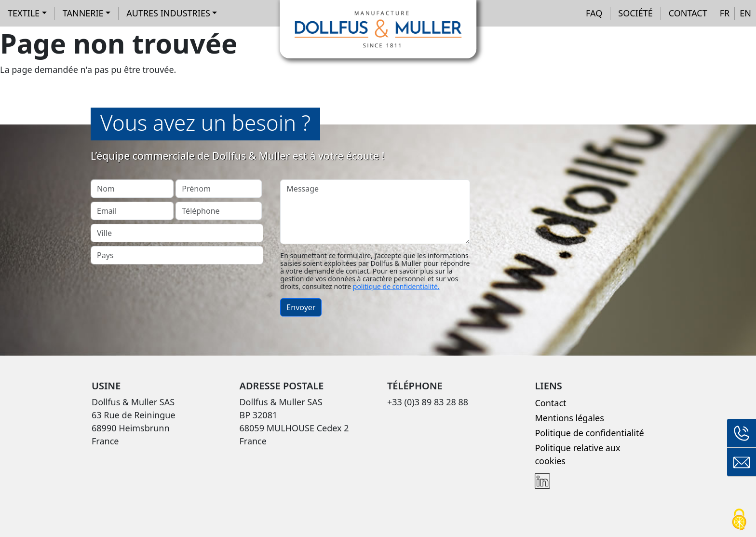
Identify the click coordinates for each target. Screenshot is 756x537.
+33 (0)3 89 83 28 (742, 433)
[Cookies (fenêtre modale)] (739, 520)
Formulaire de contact (742, 462)
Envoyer (301, 307)
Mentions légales (569, 418)
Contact (688, 13)
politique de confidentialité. (396, 286)
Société (635, 13)
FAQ (594, 13)
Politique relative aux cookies (577, 454)
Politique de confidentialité (589, 433)
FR (725, 13)
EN (745, 13)
